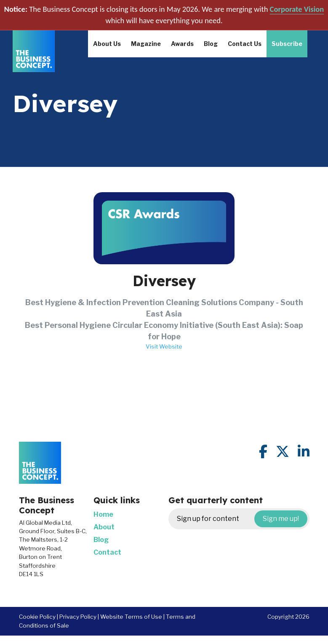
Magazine (146, 44)
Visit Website (164, 346)
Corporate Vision (297, 9)
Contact (107, 552)
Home (103, 514)
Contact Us (245, 44)
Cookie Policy (37, 617)
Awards (182, 44)
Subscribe (287, 44)
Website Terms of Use (131, 617)
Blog (211, 44)
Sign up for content (242, 519)
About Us (107, 44)
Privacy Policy (78, 617)
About (104, 527)
